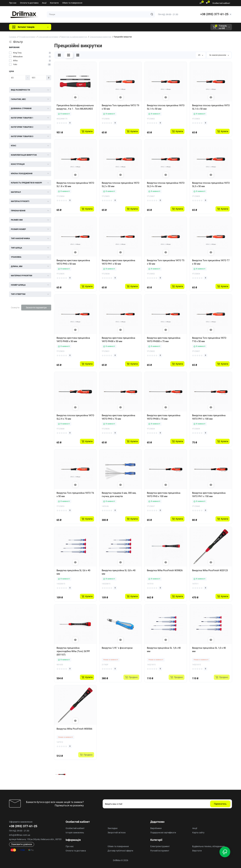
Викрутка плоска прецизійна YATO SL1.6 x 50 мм (211, 107)
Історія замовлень (75, 833)
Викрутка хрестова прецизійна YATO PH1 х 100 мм (209, 417)
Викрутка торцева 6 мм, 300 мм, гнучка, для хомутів (119, 495)
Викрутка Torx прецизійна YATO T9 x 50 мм (120, 107)
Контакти (54, 3)
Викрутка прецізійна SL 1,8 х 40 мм (164, 650)
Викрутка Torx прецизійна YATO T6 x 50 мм (75, 495)
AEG (106, 27)
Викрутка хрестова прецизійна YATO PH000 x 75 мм (164, 340)
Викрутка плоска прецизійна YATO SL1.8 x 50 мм (75, 185)
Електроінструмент (160, 846)
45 (201, 55)
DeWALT (85, 27)
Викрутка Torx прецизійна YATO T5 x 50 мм (166, 262)
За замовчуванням (219, 55)
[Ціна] (17, 78)
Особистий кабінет (221, 3)
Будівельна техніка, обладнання (208, 846)
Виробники (156, 828)
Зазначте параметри (36, 308)
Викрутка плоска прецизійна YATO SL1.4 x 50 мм (166, 107)
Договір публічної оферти (120, 851)
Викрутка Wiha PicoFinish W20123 (210, 570)
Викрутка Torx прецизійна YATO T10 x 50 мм (209, 340)
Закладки (113, 828)
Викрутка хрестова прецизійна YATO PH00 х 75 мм (164, 417)
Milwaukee (118, 27)
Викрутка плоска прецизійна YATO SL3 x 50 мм (211, 185)
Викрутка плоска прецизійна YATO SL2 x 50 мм (120, 185)
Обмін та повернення (72, 3)
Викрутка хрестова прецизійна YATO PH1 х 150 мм (209, 495)
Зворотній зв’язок (117, 833)
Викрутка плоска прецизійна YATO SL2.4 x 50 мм (166, 185)
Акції (44, 3)
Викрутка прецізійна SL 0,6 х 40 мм (73, 572)
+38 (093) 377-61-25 (214, 14)
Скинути (15, 308)
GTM (74, 27)
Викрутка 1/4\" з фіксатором (117, 648)
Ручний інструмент (160, 851)
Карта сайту (198, 833)
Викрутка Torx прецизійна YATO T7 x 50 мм (211, 262)
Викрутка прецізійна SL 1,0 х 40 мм (209, 650)
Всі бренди (62, 27)
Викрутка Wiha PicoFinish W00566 (74, 729)
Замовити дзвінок (22, 844)
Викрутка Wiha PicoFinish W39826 (165, 570)
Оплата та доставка (29, 3)
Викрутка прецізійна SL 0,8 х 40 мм (119, 572)
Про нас (13, 3)
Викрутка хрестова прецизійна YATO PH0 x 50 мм (73, 262)
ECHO (96, 27)
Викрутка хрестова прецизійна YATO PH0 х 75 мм (118, 417)
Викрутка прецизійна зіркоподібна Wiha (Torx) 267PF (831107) (73, 651)
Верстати (197, 851)
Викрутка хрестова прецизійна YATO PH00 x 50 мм (73, 340)
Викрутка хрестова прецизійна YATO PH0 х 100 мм (164, 495)
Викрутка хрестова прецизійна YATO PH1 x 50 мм (118, 262)
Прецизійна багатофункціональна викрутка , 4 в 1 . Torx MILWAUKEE (75, 107)
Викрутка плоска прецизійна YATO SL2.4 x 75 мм (75, 417)
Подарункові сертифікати (163, 833)
